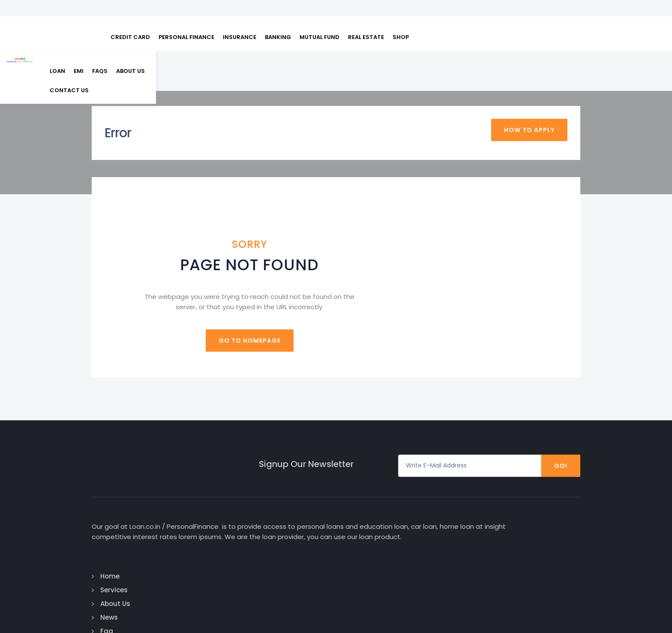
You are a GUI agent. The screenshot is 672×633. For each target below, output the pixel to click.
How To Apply (529, 104)
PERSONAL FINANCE (186, 17)
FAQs (483, 53)
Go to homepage (336, 308)
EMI (462, 53)
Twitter (529, 522)
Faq (357, 549)
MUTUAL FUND (319, 17)
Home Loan (453, 549)
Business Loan (458, 535)
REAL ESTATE (366, 17)
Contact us (556, 53)
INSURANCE (240, 17)
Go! (561, 434)
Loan (441, 53)
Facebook (533, 494)
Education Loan (461, 522)
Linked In (531, 535)
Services (365, 508)
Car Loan (450, 494)
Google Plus (538, 508)
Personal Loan (458, 508)
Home (361, 494)
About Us (514, 53)
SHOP (401, 17)
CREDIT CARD (130, 17)
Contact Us (370, 563)
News (360, 535)
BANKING (278, 17)
